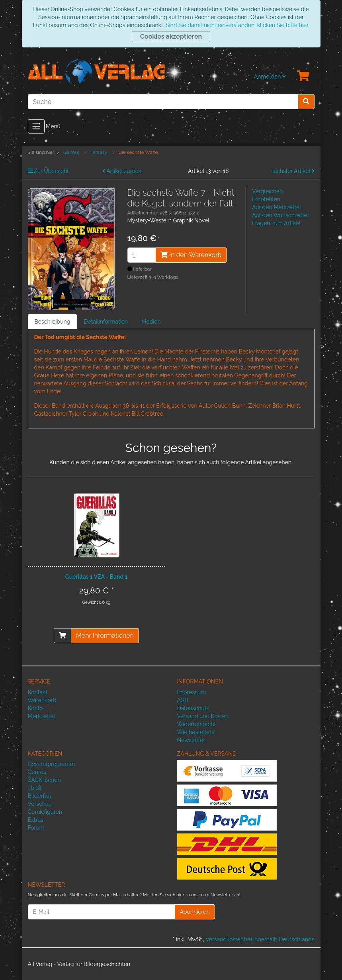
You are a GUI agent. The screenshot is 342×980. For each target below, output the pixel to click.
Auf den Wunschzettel (280, 215)
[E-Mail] (102, 912)
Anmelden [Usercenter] (270, 77)
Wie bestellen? (196, 732)
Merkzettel (42, 716)
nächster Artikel (292, 171)
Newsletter (191, 740)
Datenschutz (193, 708)
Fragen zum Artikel (276, 223)
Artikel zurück (122, 171)
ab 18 (35, 788)
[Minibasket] (303, 77)
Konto (35, 708)
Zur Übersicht (48, 171)
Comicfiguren (45, 812)
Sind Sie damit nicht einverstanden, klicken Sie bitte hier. (237, 25)
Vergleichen (267, 191)
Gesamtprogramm (52, 764)
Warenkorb (42, 700)
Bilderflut (40, 796)
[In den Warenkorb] (63, 636)
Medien (151, 322)
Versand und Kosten (203, 716)
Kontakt (38, 692)
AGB (183, 700)
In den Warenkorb (191, 255)
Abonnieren (194, 912)
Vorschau (40, 804)
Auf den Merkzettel (277, 207)
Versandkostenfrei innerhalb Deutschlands (260, 939)
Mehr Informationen (105, 635)
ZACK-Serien (44, 780)
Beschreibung (53, 322)
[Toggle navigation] (36, 126)
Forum (36, 828)
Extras (36, 820)
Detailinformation (106, 322)
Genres (37, 772)
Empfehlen (266, 199)
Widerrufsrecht (197, 724)
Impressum (192, 692)
